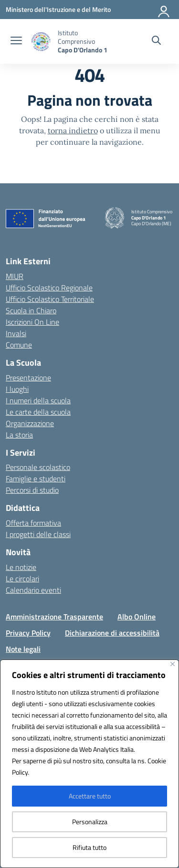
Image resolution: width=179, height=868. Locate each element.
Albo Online (137, 617)
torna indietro (73, 130)
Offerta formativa (33, 523)
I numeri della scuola (38, 400)
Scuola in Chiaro (31, 310)
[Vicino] (173, 664)
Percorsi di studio (32, 490)
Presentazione (28, 378)
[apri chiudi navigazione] (16, 41)
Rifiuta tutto (89, 847)
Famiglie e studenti (36, 479)
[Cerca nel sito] (156, 41)
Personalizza (90, 822)
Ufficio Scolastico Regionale (49, 288)
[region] (89, 764)
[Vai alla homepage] (87, 41)
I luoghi (17, 389)
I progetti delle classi (38, 534)
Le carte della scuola (38, 412)
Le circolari (22, 579)
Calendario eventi (33, 590)
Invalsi (16, 333)
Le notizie (21, 567)
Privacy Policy (28, 633)
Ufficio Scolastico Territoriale (50, 299)
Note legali (23, 649)
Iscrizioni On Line (32, 322)
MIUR (15, 276)
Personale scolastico (38, 467)
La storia (19, 435)
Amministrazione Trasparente (54, 617)
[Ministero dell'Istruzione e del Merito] (58, 9)
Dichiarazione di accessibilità (112, 633)
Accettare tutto (90, 796)
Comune (19, 345)
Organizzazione (30, 423)
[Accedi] (164, 10)
